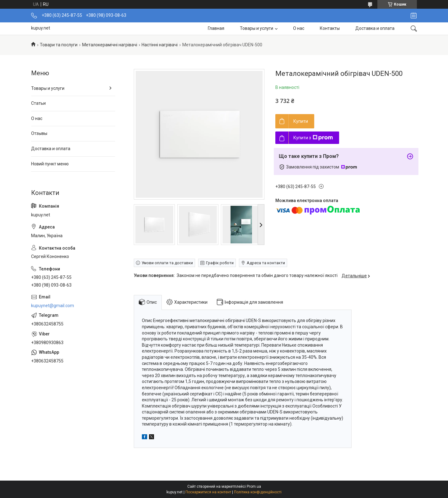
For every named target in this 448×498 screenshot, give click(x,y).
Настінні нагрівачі (160, 45)
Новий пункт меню (50, 164)
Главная (216, 28)
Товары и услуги (257, 28)
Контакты (330, 28)
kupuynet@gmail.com (53, 306)
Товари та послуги (59, 45)
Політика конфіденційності (258, 492)
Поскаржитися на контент (208, 492)
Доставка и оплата (375, 28)
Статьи (38, 103)
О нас (299, 28)
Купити (301, 121)
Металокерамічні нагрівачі (110, 45)
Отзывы (39, 133)
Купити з (313, 138)
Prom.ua (254, 486)
